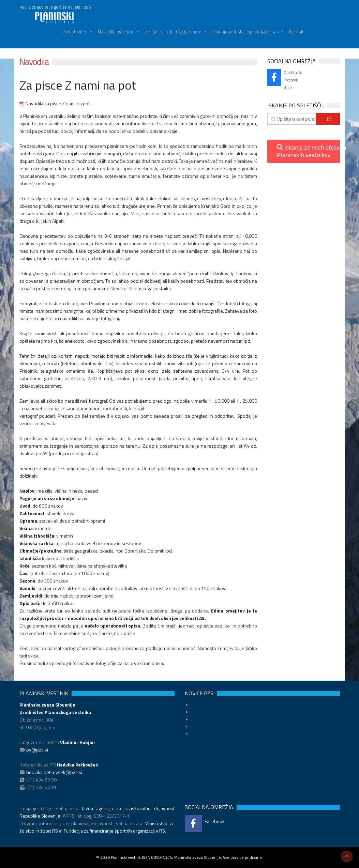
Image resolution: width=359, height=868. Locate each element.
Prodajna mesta (228, 32)
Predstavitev (75, 32)
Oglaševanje (189, 32)
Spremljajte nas (263, 32)
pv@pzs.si (37, 750)
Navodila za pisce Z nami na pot (55, 103)
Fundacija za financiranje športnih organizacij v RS (114, 831)
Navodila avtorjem (116, 32)
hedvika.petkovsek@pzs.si (54, 772)
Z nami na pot (159, 32)
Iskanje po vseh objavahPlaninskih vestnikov (308, 151)
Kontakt (297, 32)
